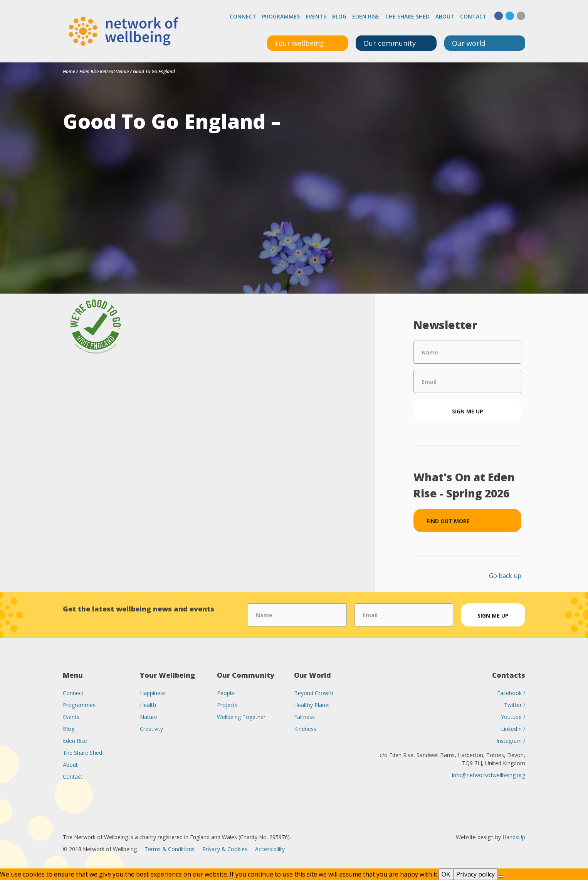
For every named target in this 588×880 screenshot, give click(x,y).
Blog (339, 16)
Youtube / (513, 717)
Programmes (281, 16)
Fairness (304, 717)
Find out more (448, 521)
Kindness (305, 729)
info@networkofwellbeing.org (489, 775)
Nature (149, 717)
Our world (469, 43)
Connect (243, 16)
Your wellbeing (299, 43)
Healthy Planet (312, 705)
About (445, 16)
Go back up (505, 576)
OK (446, 874)
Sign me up (468, 411)
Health (148, 705)
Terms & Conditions (170, 849)
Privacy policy (475, 874)
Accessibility (270, 849)
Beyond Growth (314, 693)
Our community (390, 43)
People (226, 693)
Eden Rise (366, 16)
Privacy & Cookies (225, 849)
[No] (501, 877)
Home (69, 71)
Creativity (151, 729)
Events (316, 16)
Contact (473, 16)
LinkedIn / (513, 729)
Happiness (153, 693)
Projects (227, 705)
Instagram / (511, 741)
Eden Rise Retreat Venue (104, 71)
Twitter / (515, 705)
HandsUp (514, 837)
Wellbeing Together (241, 717)
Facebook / (511, 693)
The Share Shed (407, 16)
